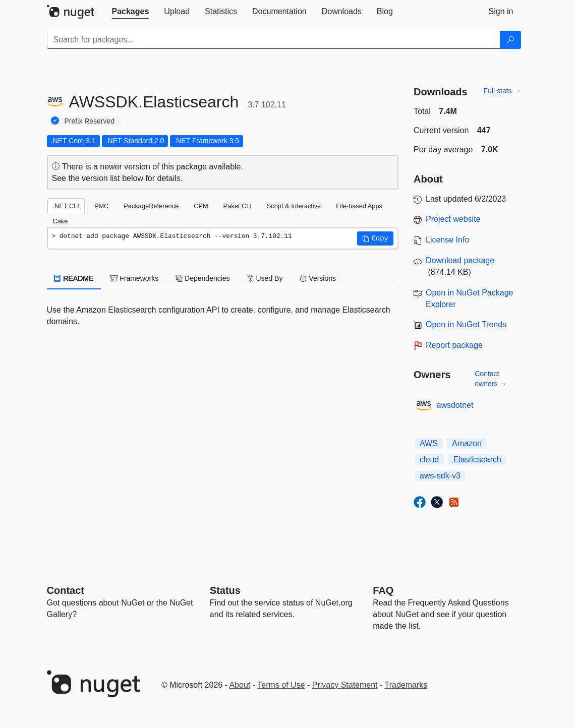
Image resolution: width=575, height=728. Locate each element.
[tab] (131, 12)
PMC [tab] (101, 206)
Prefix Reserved (90, 121)
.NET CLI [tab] (66, 206)
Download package (460, 260)
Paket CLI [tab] (238, 206)
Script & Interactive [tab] (294, 206)
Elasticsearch (477, 460)
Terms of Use (281, 685)
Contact (66, 590)
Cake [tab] (61, 221)
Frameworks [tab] (134, 278)
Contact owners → (491, 379)
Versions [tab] (318, 278)
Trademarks (406, 685)
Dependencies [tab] (203, 278)
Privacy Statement (345, 685)
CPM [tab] (201, 206)
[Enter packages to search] (274, 40)
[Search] (510, 40)
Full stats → (502, 91)
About (240, 685)
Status (225, 590)
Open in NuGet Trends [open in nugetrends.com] (466, 324)
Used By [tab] (265, 278)
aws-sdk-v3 (440, 476)
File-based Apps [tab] (359, 206)
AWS (429, 443)
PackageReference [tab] (151, 206)
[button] (375, 238)
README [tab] (74, 278)
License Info (447, 240)
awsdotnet (455, 405)
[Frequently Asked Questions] (383, 590)
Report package (454, 345)
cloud (429, 460)
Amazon (467, 443)
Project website (453, 219)
